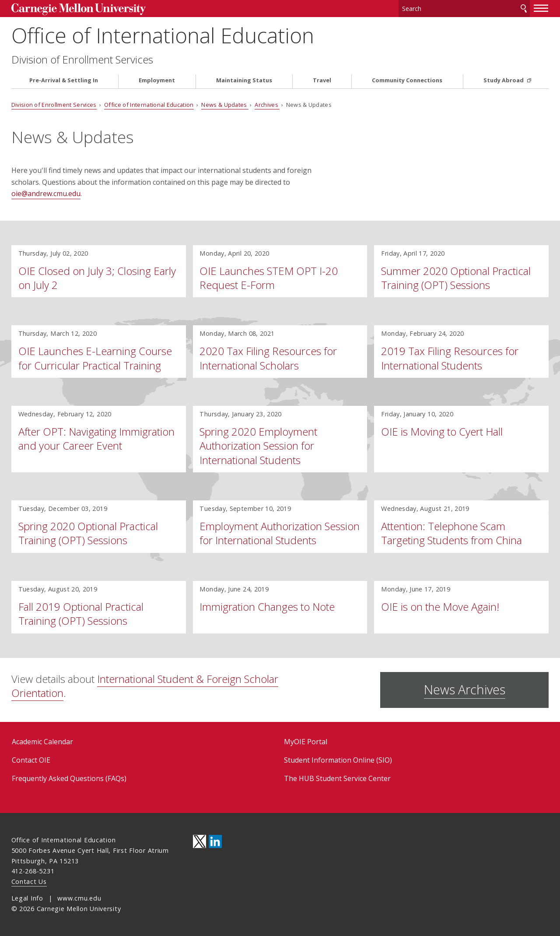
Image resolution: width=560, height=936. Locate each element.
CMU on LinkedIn (215, 841)
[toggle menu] (541, 8)
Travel (322, 80)
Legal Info (27, 898)
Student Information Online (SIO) (338, 760)
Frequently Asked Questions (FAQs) (69, 778)
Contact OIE (31, 760)
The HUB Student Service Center (337, 778)
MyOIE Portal (306, 742)
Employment (157, 80)
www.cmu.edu (79, 898)
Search (524, 9)
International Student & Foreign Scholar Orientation (145, 686)
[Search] (464, 9)
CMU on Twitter (199, 841)
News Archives (465, 689)
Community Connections (407, 80)
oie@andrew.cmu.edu (46, 194)
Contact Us (29, 881)
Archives (267, 105)
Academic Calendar (42, 742)
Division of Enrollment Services (82, 60)
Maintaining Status (244, 80)
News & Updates (225, 105)
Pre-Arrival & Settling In (64, 80)
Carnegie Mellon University (79, 9)
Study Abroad (504, 80)
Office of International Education (163, 35)
